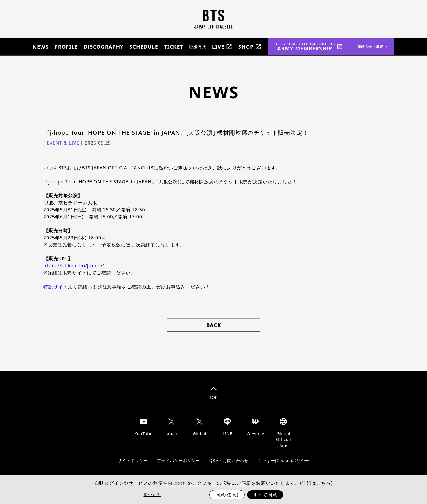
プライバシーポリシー (179, 460)
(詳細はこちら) (316, 483)
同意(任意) (227, 495)
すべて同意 (265, 495)
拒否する (152, 495)
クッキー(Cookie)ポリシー (284, 460)
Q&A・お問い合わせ (229, 460)
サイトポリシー (133, 460)
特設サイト (56, 286)
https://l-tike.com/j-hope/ (74, 265)
